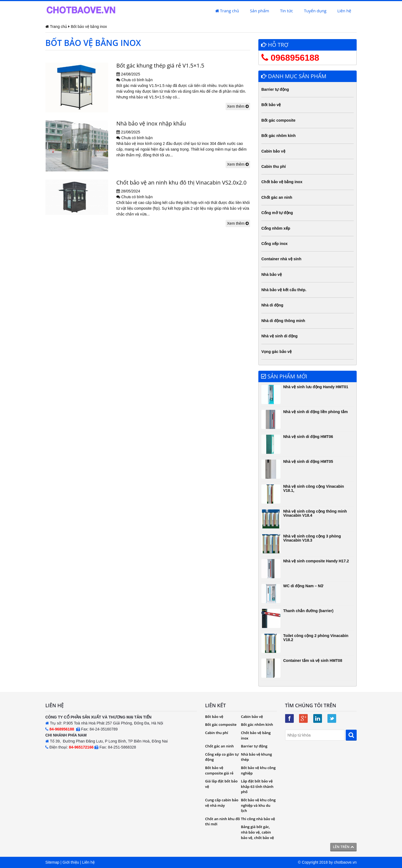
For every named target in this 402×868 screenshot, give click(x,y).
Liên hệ (344, 11)
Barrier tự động (275, 89)
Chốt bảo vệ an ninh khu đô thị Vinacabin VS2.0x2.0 (181, 182)
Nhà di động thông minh (283, 321)
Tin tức (286, 11)
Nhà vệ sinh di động (280, 336)
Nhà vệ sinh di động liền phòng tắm (316, 412)
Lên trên (343, 847)
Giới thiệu (71, 862)
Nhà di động (272, 305)
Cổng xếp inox (274, 244)
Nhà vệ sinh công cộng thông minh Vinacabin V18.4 (315, 513)
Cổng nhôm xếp (276, 228)
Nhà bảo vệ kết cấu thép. (284, 290)
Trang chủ (227, 11)
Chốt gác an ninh (277, 197)
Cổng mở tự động (277, 213)
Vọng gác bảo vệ (277, 352)
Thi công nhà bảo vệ (258, 819)
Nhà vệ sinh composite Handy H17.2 (316, 561)
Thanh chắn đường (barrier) (308, 611)
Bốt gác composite (278, 120)
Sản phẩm (259, 11)
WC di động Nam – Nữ (303, 586)
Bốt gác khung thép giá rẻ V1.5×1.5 (160, 65)
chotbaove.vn (345, 862)
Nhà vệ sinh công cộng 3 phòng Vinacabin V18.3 (312, 538)
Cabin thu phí (274, 166)
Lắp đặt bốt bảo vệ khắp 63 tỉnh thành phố (257, 786)
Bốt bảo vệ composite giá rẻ (219, 770)
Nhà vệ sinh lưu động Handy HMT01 (316, 387)
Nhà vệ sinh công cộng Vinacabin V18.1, (314, 488)
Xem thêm (238, 106)
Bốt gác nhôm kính (278, 136)
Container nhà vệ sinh (281, 259)
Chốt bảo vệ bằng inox (282, 182)
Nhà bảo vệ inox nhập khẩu (151, 123)
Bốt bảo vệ (271, 105)
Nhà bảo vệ (272, 274)
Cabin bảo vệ (273, 151)
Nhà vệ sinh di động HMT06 (308, 437)
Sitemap (52, 862)
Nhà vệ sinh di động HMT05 (308, 461)
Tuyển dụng (315, 11)
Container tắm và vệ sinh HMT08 (313, 661)
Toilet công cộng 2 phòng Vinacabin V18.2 (316, 638)
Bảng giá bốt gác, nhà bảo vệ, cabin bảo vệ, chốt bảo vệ (257, 832)
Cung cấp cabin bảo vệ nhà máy (222, 803)
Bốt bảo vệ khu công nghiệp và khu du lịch (258, 805)
